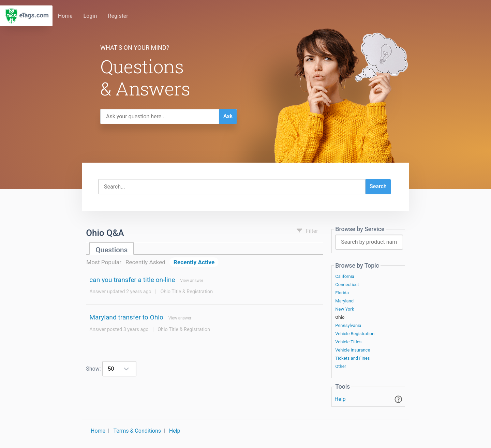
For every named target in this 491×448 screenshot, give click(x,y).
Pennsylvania (348, 326)
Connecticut (347, 285)
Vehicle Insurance (353, 350)
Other (341, 367)
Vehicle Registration (355, 334)
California (345, 277)
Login (90, 16)
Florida (342, 293)
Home (65, 16)
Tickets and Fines (352, 358)
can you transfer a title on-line (132, 280)
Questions (111, 250)
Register (118, 16)
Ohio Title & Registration (187, 292)
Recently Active (194, 262)
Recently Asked (145, 262)
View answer (192, 281)
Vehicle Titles (348, 342)
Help (340, 399)
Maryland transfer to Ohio (126, 317)
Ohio (340, 317)
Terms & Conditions (137, 431)
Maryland (344, 301)
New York (345, 309)
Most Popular (104, 262)
